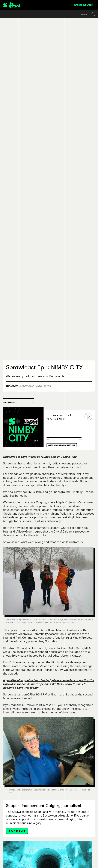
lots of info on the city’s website (34, 666)
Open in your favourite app (62, 445)
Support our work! (83, 5)
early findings (84, 666)
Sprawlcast (27, 386)
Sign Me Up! (17, 831)
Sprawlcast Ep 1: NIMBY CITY (59, 417)
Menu (84, 14)
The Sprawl (12, 386)
